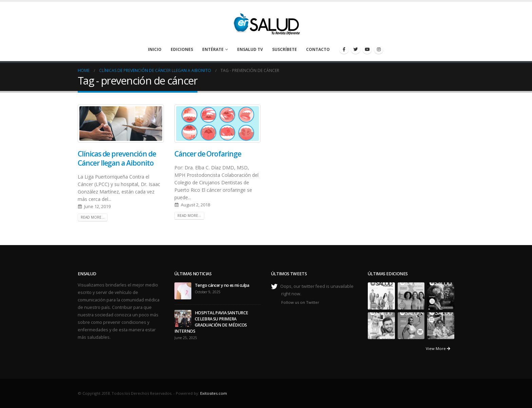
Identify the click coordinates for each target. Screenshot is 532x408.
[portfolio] (381, 295)
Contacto (318, 49)
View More (438, 348)
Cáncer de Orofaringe (208, 154)
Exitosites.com (214, 393)
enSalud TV (250, 49)
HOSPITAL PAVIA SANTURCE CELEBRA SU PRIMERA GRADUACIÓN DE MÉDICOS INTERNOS (211, 322)
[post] (183, 290)
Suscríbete (284, 49)
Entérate (213, 49)
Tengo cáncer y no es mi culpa (222, 285)
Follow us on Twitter (300, 302)
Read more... (93, 217)
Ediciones (182, 49)
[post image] (121, 124)
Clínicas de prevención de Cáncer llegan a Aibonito (117, 158)
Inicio (155, 49)
